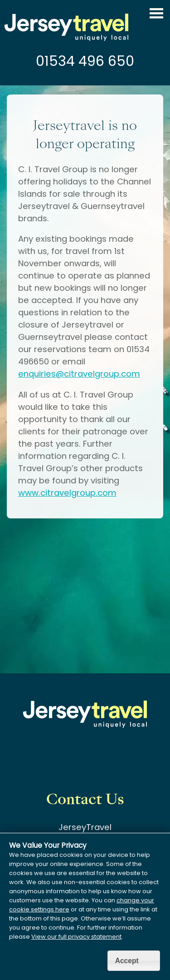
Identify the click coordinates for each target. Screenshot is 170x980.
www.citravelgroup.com (67, 493)
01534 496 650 (85, 61)
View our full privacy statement (76, 937)
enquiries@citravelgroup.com (79, 374)
